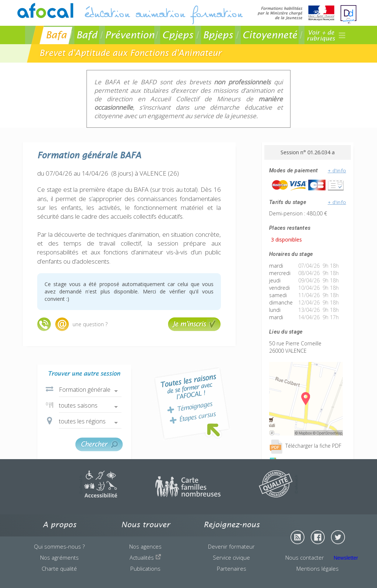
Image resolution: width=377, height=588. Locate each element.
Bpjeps (218, 35)
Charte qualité (59, 568)
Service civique (231, 557)
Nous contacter (305, 557)
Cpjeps (178, 35)
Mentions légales (318, 568)
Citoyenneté (270, 35)
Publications (145, 568)
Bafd (87, 35)
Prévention (130, 35)
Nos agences (145, 546)
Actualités (145, 557)
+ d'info (337, 170)
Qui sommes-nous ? (59, 546)
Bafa (56, 35)
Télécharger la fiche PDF (305, 446)
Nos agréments (59, 557)
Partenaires (232, 568)
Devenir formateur (231, 546)
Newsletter (346, 558)
